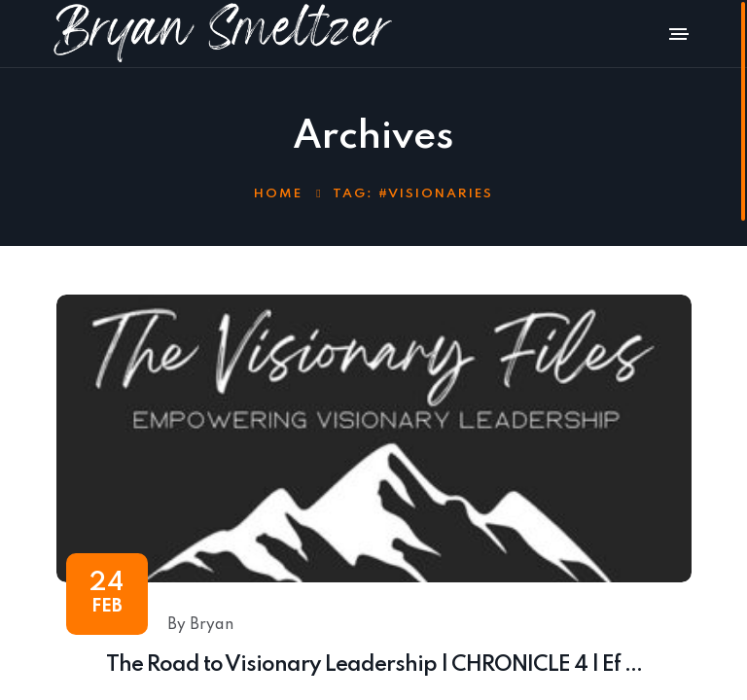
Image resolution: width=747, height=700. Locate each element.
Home (278, 194)
